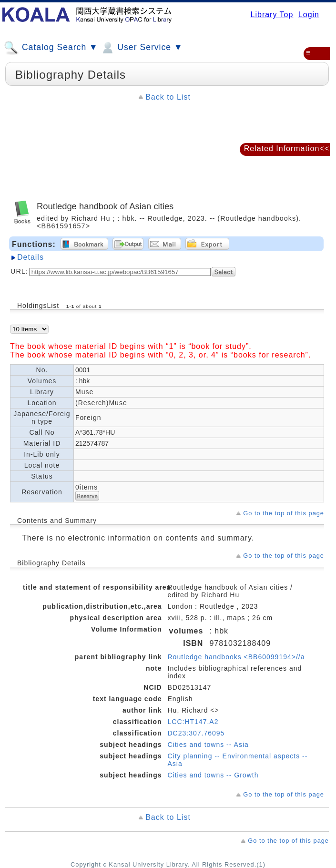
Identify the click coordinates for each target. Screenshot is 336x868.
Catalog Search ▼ (51, 48)
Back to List (168, 97)
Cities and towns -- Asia (208, 745)
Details (31, 257)
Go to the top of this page (284, 513)
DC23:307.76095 (196, 733)
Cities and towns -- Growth (213, 775)
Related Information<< (287, 148)
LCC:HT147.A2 (193, 722)
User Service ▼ (141, 48)
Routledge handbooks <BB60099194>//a (236, 657)
